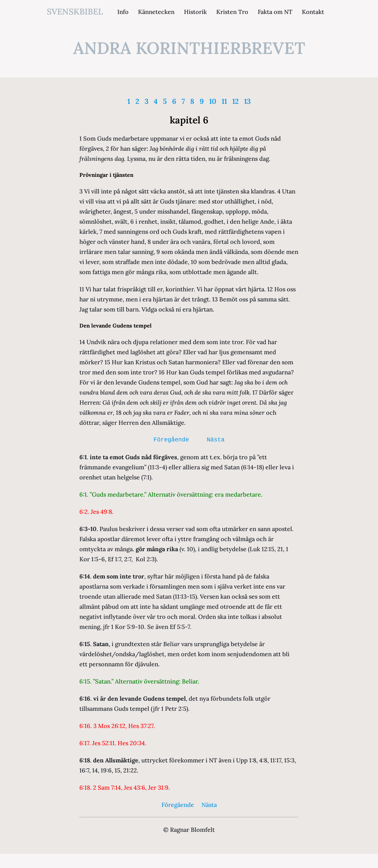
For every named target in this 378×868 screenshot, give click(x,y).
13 (247, 101)
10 (213, 101)
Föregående (171, 440)
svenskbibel (75, 12)
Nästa (216, 440)
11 (224, 101)
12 (236, 101)
